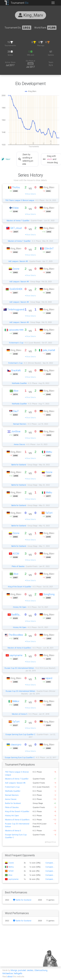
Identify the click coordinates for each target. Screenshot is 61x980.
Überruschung (41, 970)
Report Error (51, 842)
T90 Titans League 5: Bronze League (20, 200)
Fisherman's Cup (16, 343)
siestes (30, 970)
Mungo (14, 970)
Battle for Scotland (19, 464)
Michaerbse (8, 973)
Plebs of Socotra (18, 566)
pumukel (22, 970)
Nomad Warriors (20, 424)
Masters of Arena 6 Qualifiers (19, 648)
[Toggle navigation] (53, 3)
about (10, 976)
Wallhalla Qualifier (19, 383)
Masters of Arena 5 (20, 714)
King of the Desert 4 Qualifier (20, 586)
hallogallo (18, 973)
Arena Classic (19, 444)
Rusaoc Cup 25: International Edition (19, 668)
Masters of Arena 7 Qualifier (18, 220)
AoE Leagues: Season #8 (18, 261)
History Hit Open (20, 607)
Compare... (50, 863)
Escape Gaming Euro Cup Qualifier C (20, 734)
